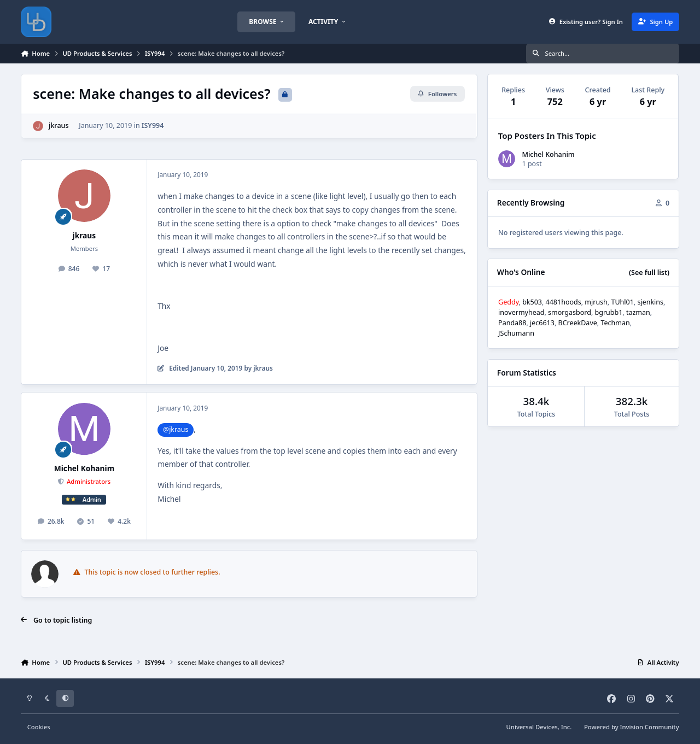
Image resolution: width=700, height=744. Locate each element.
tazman (638, 312)
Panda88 (512, 323)
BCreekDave (578, 323)
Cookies (39, 727)
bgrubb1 (609, 312)
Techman (615, 323)
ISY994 (153, 125)
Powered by (632, 727)
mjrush (596, 302)
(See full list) (649, 273)
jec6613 (542, 323)
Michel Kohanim (84, 468)
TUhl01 (622, 302)
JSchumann (516, 333)
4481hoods (564, 302)
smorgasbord (570, 312)
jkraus (59, 125)
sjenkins (650, 302)
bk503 (532, 302)
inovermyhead (521, 312)
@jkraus (176, 429)
